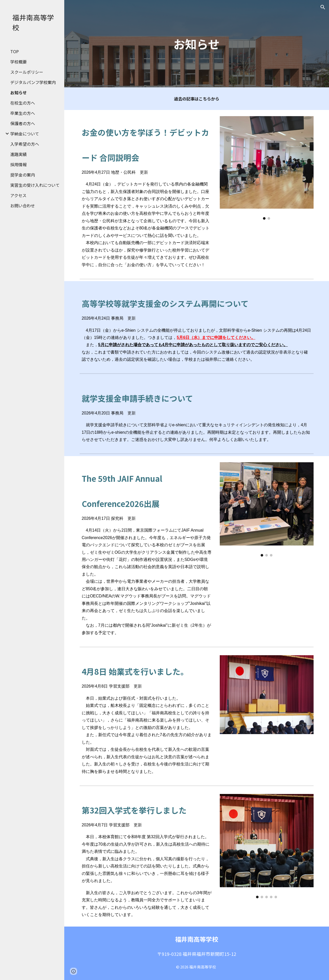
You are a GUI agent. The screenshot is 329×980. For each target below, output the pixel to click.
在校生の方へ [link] (23, 103)
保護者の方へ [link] (23, 123)
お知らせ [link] (19, 93)
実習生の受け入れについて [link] (35, 185)
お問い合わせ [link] (23, 206)
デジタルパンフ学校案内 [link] (33, 82)
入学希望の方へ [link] (25, 144)
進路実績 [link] (19, 154)
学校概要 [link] (19, 62)
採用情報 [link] (19, 164)
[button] (323, 7)
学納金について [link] (25, 134)
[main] (197, 44)
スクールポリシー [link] (27, 72)
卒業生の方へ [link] (23, 113)
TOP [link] (15, 51)
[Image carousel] (267, 168)
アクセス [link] (18, 195)
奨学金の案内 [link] (23, 175)
